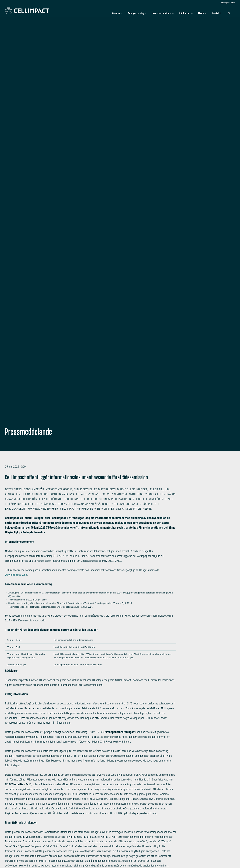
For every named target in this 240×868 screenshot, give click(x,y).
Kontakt (213, 11)
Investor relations (142, 11)
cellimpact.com (228, 2)
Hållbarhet (171, 11)
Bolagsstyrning (109, 11)
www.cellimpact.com (17, 575)
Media (194, 11)
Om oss (83, 11)
